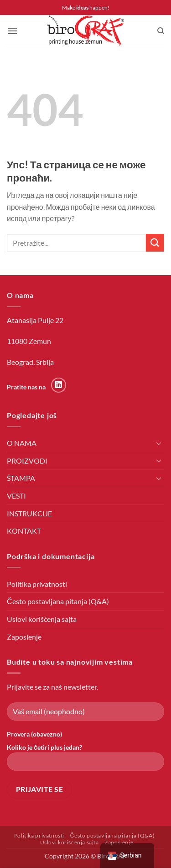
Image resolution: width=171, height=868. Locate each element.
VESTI (16, 496)
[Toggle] (159, 443)
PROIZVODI (27, 461)
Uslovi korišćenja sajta (42, 619)
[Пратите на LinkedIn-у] (59, 385)
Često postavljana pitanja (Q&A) (58, 601)
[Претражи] (161, 31)
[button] (12, 31)
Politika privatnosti (37, 584)
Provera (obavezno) (34, 734)
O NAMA (22, 443)
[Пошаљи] (155, 243)
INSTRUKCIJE (29, 513)
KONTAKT (24, 531)
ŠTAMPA (21, 478)
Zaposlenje (24, 637)
